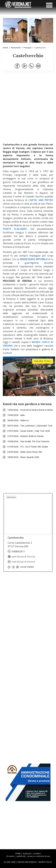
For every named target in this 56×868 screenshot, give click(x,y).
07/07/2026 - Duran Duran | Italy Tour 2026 (29, 431)
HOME (18, 854)
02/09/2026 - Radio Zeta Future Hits (25, 452)
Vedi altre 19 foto (43, 361)
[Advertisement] (28, 109)
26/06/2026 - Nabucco (18, 420)
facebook (27, 854)
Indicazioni (11, 497)
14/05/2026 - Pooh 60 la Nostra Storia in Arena (30, 410)
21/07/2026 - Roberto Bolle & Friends (25, 436)
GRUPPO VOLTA (45, 862)
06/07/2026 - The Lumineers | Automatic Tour (30, 426)
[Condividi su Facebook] (17, 66)
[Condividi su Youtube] (24, 66)
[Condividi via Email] (39, 66)
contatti (37, 854)
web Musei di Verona (21, 557)
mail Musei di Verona (21, 562)
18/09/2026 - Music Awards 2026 (23, 457)
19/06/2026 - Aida (16, 415)
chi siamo (10, 856)
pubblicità (21, 856)
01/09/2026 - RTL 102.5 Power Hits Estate (28, 447)
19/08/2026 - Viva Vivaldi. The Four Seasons (28, 441)
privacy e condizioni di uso (39, 856)
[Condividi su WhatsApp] (32, 66)
